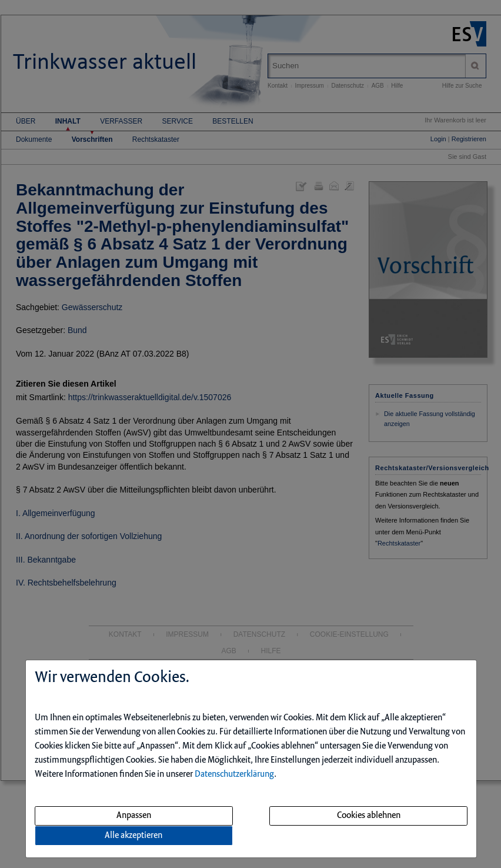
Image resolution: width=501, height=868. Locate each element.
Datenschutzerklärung (234, 774)
